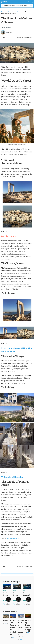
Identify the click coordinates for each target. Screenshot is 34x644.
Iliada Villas (9, 236)
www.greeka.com (13, 538)
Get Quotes (9, 599)
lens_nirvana (16, 637)
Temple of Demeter (12, 477)
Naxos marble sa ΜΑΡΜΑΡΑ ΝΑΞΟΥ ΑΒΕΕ (17, 350)
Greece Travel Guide (10, 12)
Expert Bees (23, 640)
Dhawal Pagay (9, 623)
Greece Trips (20, 12)
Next (29, 595)
